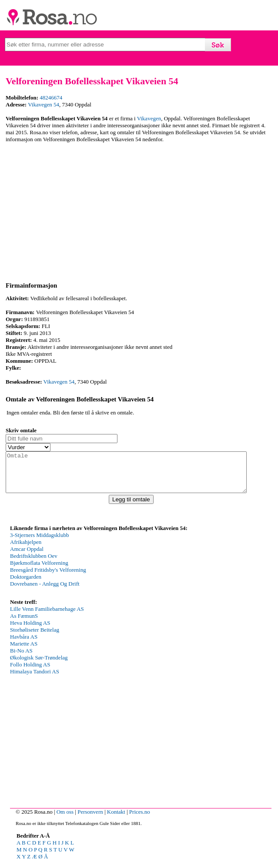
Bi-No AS (21, 658)
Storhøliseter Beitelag (35, 638)
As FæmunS (24, 624)
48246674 (51, 98)
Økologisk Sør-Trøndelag (39, 665)
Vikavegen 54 (44, 104)
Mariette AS (24, 651)
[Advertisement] (138, 211)
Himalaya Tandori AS (35, 679)
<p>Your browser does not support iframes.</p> (75, 572)
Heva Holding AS (30, 631)
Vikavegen (149, 118)
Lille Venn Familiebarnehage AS (47, 617)
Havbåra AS (24, 644)
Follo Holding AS (30, 672)
